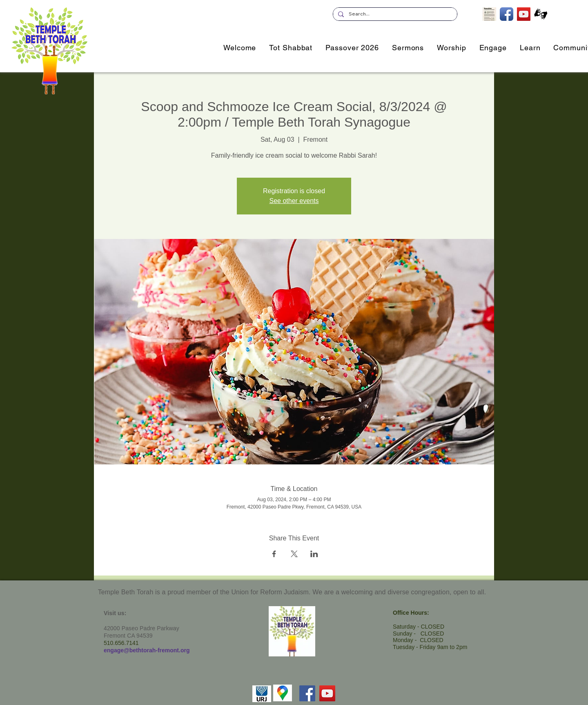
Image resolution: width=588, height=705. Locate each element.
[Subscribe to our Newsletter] (489, 14)
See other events (294, 201)
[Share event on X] (294, 554)
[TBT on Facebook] (507, 14)
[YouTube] (327, 693)
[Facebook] (307, 693)
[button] (493, 48)
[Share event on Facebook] (274, 554)
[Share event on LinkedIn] (314, 554)
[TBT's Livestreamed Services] (524, 14)
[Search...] (394, 14)
